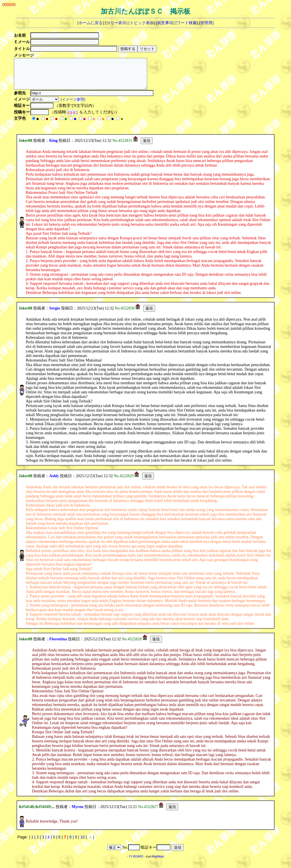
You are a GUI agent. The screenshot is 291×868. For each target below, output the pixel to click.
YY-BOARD (136, 862)
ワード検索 (187, 23)
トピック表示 (142, 23)
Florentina (58, 645)
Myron (77, 813)
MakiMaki (158, 862)
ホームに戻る (91, 23)
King (53, 147)
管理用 (206, 23)
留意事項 (165, 23)
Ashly (54, 482)
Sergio (55, 314)
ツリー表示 (116, 23)
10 (82, 843)
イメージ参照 (74, 105)
